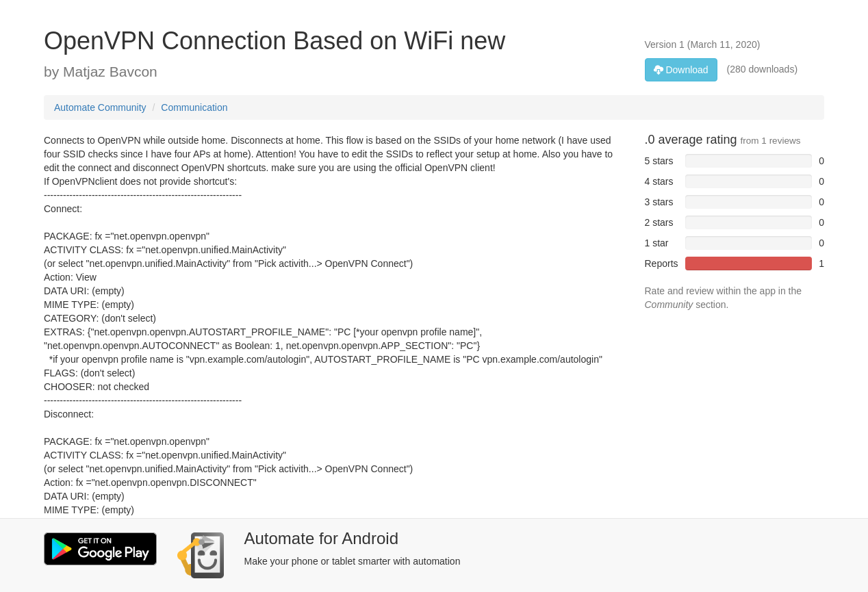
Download (681, 70)
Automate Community (100, 107)
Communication (194, 107)
